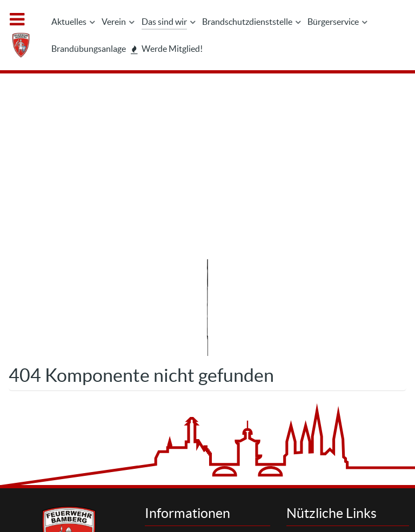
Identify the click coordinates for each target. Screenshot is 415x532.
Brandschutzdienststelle (350, 390)
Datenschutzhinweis (202, 378)
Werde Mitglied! (336, 402)
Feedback (183, 436)
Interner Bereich (258, 499)
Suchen (321, 354)
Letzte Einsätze (334, 378)
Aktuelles (324, 366)
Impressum (187, 366)
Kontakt (180, 354)
